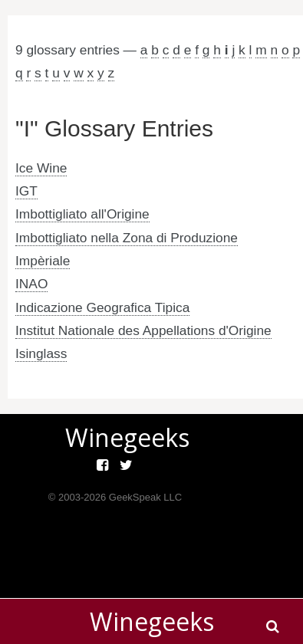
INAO (31, 284)
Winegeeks (152, 621)
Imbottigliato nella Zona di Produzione (127, 238)
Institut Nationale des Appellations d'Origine (143, 330)
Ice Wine (41, 168)
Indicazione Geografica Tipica (102, 307)
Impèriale (43, 261)
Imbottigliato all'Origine (82, 214)
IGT (26, 191)
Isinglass (41, 353)
